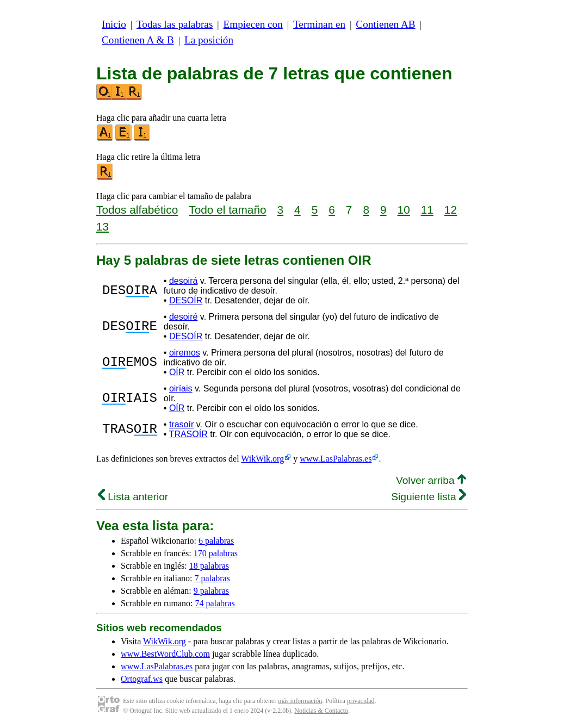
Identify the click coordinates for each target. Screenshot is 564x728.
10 (404, 210)
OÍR (177, 372)
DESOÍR (186, 300)
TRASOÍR (188, 434)
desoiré (183, 317)
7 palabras (212, 578)
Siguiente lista (429, 497)
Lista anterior (133, 497)
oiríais (181, 388)
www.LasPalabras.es (336, 459)
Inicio (114, 24)
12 (451, 210)
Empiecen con (253, 24)
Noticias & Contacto (321, 711)
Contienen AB (385, 24)
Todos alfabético (137, 210)
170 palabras (216, 553)
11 (427, 210)
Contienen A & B (138, 40)
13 (103, 226)
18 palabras (209, 566)
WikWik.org (262, 459)
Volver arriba (431, 480)
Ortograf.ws (142, 679)
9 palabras (211, 591)
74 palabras (215, 603)
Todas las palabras (175, 24)
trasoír (181, 424)
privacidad (361, 701)
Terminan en (319, 24)
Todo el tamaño (227, 210)
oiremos (185, 353)
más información (300, 701)
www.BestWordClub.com (165, 654)
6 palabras (216, 541)
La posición (209, 40)
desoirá (183, 281)
